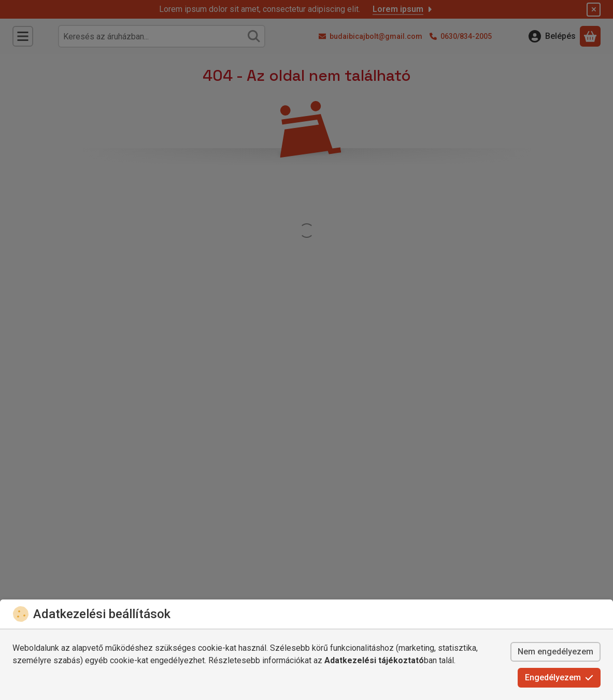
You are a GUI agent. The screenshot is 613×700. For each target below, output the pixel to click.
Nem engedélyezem (555, 652)
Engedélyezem (559, 677)
